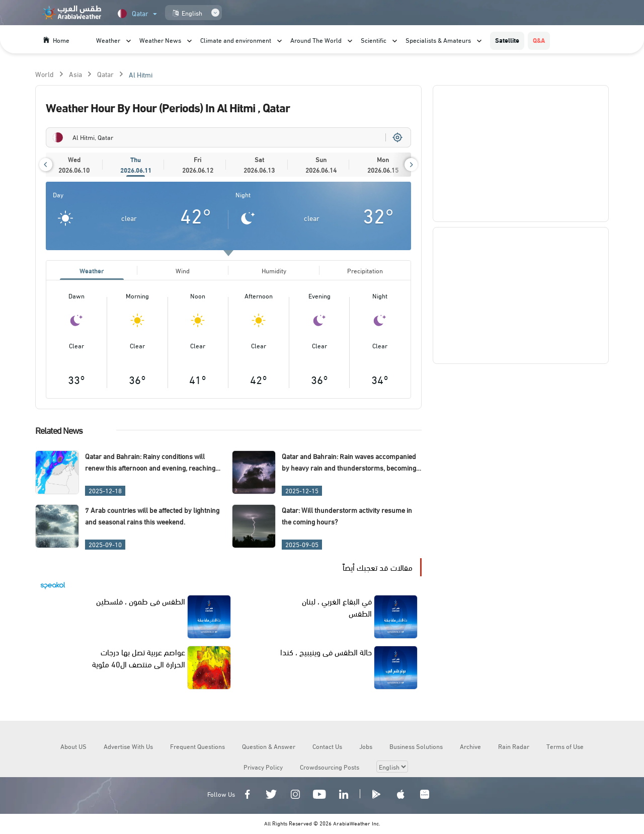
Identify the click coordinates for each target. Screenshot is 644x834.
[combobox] (228, 137)
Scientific (374, 40)
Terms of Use (565, 747)
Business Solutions (416, 747)
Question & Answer (269, 747)
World (45, 74)
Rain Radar (514, 747)
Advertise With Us (128, 747)
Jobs (366, 747)
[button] (46, 165)
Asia (75, 74)
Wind (183, 271)
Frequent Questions (197, 747)
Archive (470, 747)
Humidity (274, 271)
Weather (108, 40)
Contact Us (327, 747)
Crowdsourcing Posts (330, 768)
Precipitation (365, 271)
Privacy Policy (263, 768)
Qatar (105, 74)
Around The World (316, 40)
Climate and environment (236, 40)
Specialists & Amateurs (438, 40)
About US (73, 747)
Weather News (160, 40)
